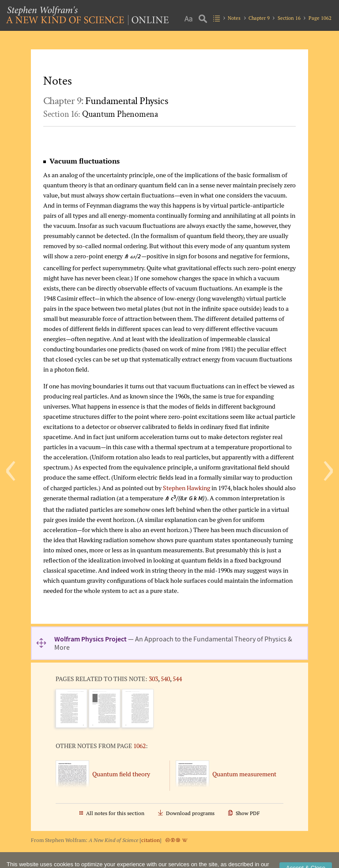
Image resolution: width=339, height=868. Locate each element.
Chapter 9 (259, 18)
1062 (139, 746)
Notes (234, 18)
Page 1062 (320, 18)
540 (165, 679)
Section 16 (289, 18)
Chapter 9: (105, 101)
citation (151, 840)
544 (177, 679)
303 (153, 679)
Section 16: (101, 114)
